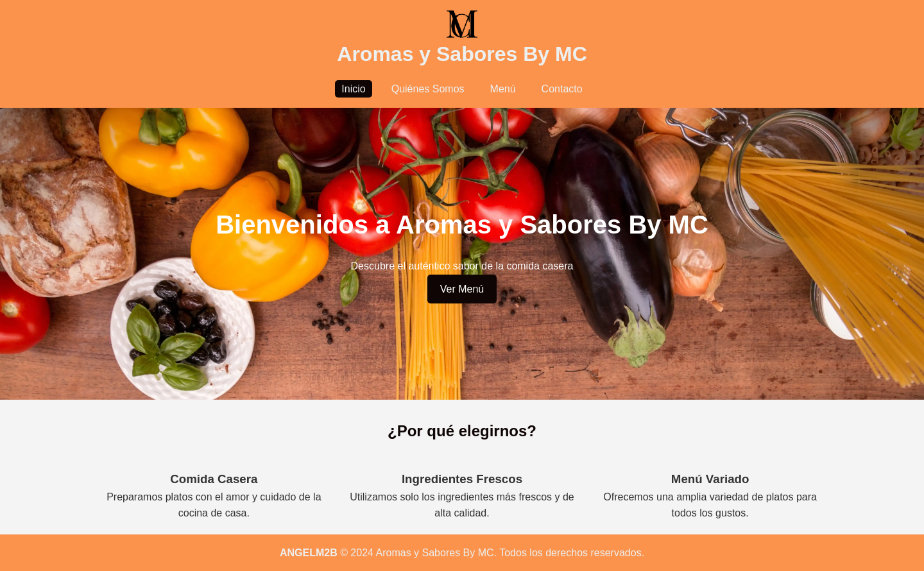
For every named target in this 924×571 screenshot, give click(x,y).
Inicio (353, 89)
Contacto (562, 89)
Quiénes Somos (428, 89)
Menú (503, 89)
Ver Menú (462, 289)
